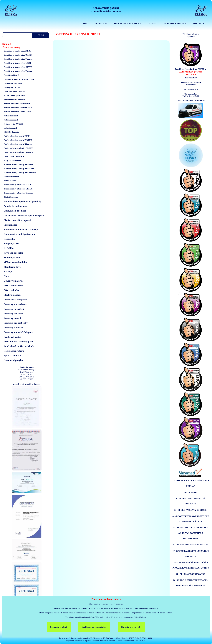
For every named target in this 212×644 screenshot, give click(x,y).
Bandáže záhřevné (11, 75)
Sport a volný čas (12, 356)
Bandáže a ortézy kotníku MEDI (17, 51)
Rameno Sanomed (11, 177)
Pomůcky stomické (13, 328)
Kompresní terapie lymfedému (19, 234)
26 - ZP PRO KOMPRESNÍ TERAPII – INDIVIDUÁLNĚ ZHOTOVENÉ (191, 583)
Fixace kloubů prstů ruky (14, 95)
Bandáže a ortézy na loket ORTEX (18, 67)
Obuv (6, 276)
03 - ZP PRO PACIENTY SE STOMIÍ (191, 510)
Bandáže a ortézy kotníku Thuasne (18, 59)
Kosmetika (9, 239)
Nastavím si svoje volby (131, 627)
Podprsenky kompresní (15, 300)
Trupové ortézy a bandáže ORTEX (18, 189)
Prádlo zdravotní (12, 337)
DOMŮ (85, 24)
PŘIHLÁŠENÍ (101, 24)
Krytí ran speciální (13, 253)
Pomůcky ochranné (14, 313)
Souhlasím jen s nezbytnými (94, 627)
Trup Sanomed (10, 181)
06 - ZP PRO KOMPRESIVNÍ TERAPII (191, 545)
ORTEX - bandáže (11, 132)
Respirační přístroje (14, 351)
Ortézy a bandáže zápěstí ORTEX (18, 140)
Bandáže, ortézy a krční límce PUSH (19, 79)
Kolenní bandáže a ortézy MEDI (17, 104)
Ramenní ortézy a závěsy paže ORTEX (20, 169)
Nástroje (8, 271)
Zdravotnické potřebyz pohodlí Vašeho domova (106, 10)
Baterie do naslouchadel (16, 206)
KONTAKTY (198, 24)
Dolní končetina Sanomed (14, 91)
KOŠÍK (153, 24)
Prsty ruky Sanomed (12, 160)
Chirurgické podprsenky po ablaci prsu (24, 215)
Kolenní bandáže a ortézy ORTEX (18, 108)
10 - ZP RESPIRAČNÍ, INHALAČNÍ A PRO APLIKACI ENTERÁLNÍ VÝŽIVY (191, 565)
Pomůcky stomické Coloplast (18, 332)
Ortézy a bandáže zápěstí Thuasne (18, 144)
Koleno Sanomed (11, 116)
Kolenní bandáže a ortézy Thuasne (18, 112)
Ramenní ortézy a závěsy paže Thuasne (20, 173)
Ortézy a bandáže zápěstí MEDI (17, 136)
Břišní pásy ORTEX (12, 87)
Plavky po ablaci (12, 295)
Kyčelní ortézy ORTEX (13, 124)
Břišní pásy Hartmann (13, 83)
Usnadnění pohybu (13, 360)
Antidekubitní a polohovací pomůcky (23, 201)
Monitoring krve (12, 267)
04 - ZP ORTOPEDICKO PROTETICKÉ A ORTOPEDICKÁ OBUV (191, 519)
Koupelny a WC (12, 243)
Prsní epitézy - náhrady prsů (18, 341)
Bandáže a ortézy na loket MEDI (17, 63)
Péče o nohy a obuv (13, 285)
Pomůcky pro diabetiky (16, 323)
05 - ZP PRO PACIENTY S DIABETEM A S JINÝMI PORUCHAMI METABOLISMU (191, 533)
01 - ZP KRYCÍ (191, 492)
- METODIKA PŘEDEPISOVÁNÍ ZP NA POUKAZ (191, 483)
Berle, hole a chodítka (15, 211)
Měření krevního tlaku (15, 262)
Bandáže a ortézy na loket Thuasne (18, 71)
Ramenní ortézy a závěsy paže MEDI (19, 164)
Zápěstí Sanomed (11, 197)
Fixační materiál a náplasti (17, 220)
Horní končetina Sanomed (15, 100)
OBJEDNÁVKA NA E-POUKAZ (128, 24)
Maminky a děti (12, 257)
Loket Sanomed (10, 128)
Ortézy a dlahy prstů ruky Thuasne (18, 152)
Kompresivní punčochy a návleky (21, 229)
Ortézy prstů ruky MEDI (14, 156)
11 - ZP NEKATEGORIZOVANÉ (191, 574)
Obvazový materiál (13, 281)
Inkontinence (10, 225)
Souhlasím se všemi (59, 627)
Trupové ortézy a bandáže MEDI (17, 185)
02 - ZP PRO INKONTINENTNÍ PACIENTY (191, 501)
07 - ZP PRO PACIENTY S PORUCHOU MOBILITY (191, 554)
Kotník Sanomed (11, 120)
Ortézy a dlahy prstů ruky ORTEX (18, 148)
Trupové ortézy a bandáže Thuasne (18, 193)
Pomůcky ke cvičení (14, 309)
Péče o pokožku (12, 290)
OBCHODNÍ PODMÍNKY (174, 24)
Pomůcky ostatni (12, 318)
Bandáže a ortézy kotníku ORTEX (18, 55)
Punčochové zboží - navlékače (19, 346)
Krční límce (10, 248)
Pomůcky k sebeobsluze (16, 304)
